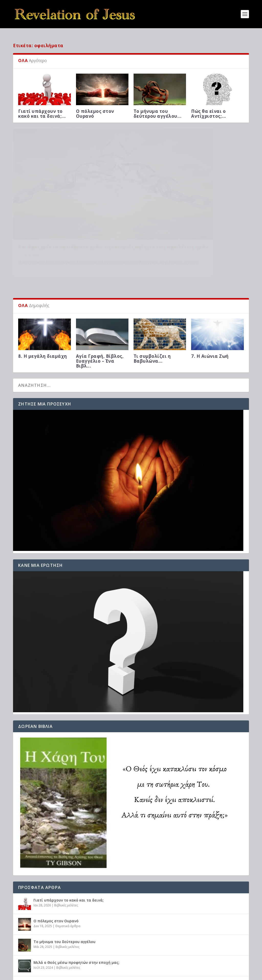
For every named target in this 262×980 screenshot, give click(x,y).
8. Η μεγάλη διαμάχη (43, 317)
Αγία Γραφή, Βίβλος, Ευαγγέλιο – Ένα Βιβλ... (100, 321)
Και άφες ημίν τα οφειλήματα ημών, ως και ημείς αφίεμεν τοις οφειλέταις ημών (69, 204)
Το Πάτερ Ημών (29, 215)
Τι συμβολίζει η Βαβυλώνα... (152, 319)
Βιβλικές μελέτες (66, 866)
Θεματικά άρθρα (68, 887)
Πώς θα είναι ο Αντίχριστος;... (209, 110)
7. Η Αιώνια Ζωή (210, 317)
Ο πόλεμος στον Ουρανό (95, 110)
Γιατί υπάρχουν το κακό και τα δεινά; (69, 861)
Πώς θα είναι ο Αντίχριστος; (60, 944)
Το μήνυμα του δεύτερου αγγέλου (64, 902)
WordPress (106, 974)
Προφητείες (64, 949)
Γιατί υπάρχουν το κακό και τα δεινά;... (42, 110)
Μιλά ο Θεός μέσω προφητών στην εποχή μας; (77, 923)
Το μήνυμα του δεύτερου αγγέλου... (158, 110)
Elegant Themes (58, 974)
